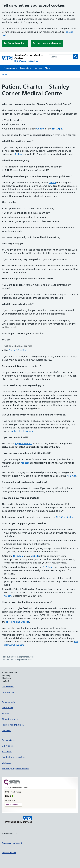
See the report (12, 805)
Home (5, 74)
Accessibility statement (12, 843)
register (25, 463)
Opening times (8, 740)
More (49, 68)
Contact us (7, 731)
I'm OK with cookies (15, 43)
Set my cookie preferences (47, 43)
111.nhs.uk (18, 154)
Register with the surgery (13, 725)
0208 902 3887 (8, 692)
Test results (7, 752)
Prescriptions (26, 68)
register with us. (24, 444)
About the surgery (10, 719)
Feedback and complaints (13, 757)
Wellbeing (6, 763)
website (40, 129)
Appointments (10, 68)
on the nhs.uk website (22, 431)
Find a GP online (18, 350)
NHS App (72, 476)
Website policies (9, 853)
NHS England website (18, 622)
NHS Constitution (65, 517)
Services (38, 68)
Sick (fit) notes (8, 746)
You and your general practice (15, 769)
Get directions (8, 687)
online (52, 183)
